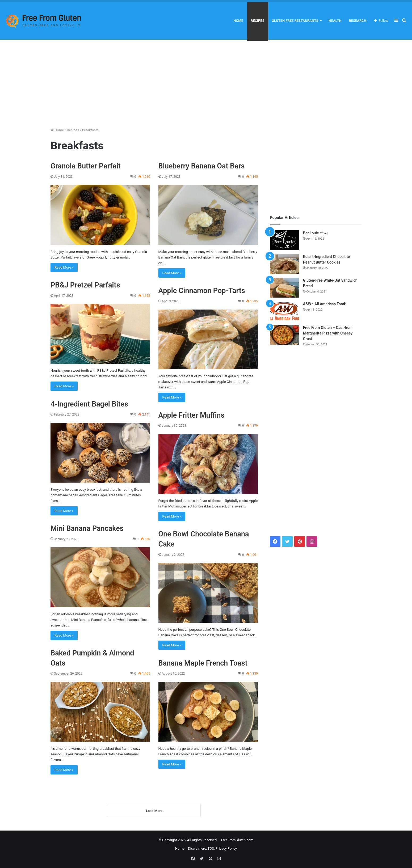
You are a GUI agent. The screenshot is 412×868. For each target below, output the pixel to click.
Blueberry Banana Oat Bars (202, 166)
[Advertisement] (206, 82)
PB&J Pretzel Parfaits (85, 285)
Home (238, 21)
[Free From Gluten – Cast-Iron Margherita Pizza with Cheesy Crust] (284, 335)
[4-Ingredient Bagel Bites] (100, 453)
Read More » (64, 267)
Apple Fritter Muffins (192, 415)
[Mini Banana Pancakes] (100, 577)
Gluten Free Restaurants (295, 21)
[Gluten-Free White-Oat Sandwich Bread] (284, 288)
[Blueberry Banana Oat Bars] (208, 215)
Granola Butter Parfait (86, 166)
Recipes (257, 21)
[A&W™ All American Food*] (284, 311)
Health (335, 21)
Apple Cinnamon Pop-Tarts (202, 291)
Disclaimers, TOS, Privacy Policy (212, 850)
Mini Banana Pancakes (87, 528)
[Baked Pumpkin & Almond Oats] (100, 712)
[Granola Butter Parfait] (100, 215)
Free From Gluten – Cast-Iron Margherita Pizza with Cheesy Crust (328, 333)
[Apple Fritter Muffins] (208, 464)
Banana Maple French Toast (203, 663)
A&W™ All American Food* (325, 304)
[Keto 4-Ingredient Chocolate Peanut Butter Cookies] (284, 264)
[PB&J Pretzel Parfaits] (100, 334)
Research (358, 21)
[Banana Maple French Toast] (208, 712)
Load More (154, 812)
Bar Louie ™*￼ (315, 233)
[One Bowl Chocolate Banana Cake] (208, 593)
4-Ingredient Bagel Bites (89, 404)
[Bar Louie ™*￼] (284, 240)
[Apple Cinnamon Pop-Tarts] (208, 340)
